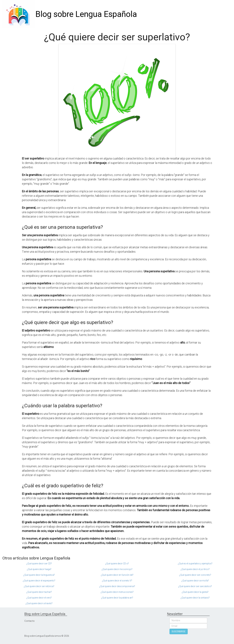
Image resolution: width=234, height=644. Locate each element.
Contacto (29, 621)
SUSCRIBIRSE (179, 631)
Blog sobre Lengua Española (86, 14)
